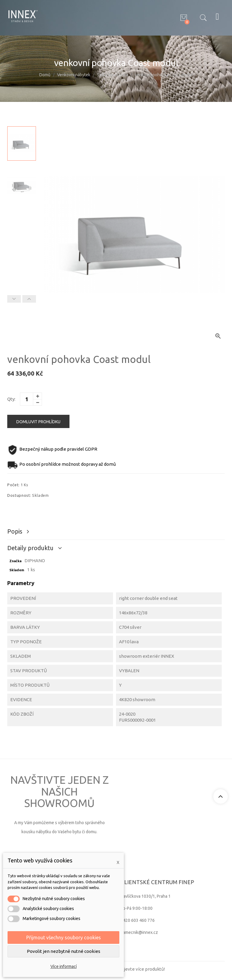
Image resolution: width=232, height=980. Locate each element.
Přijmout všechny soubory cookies (64, 937)
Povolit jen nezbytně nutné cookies (64, 951)
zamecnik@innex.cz (139, 932)
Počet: (13, 485)
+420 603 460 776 (138, 920)
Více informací (64, 966)
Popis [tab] (16, 531)
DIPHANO (35, 561)
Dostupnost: (19, 495)
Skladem (17, 570)
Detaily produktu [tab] (31, 548)
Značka (15, 561)
